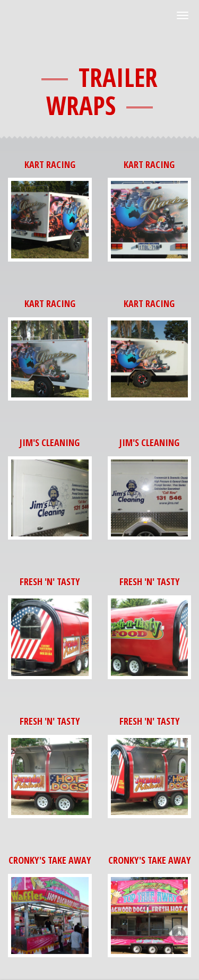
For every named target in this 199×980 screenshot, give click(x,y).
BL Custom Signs (56, 21)
